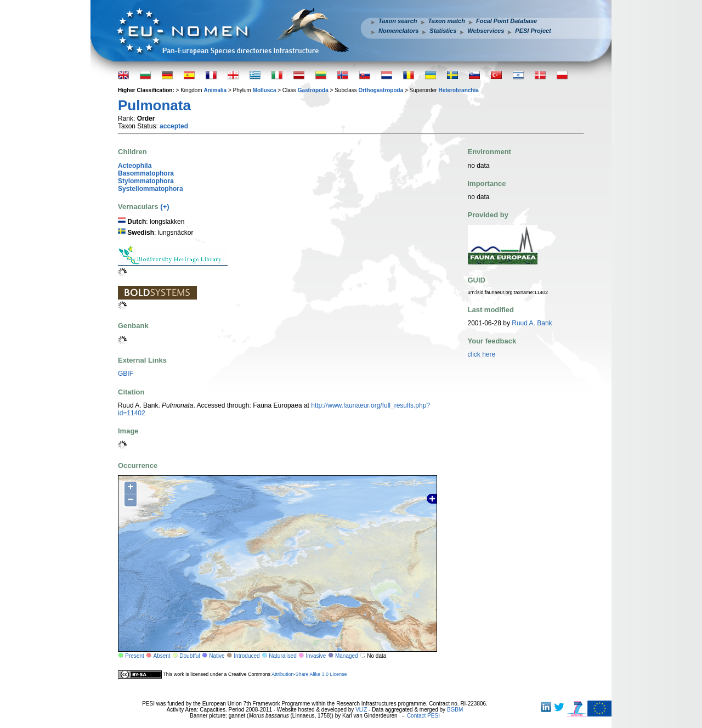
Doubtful (189, 656)
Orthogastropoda (381, 90)
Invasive (316, 656)
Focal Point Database (506, 21)
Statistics (443, 31)
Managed (347, 656)
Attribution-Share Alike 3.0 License (309, 674)
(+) (165, 207)
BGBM (455, 710)
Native (217, 656)
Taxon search (398, 21)
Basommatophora (146, 173)
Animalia (215, 90)
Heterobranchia (458, 90)
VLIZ (361, 710)
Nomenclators (398, 31)
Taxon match (447, 21)
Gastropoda (313, 90)
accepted (174, 126)
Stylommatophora (146, 181)
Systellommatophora (151, 189)
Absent (162, 656)
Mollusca (265, 90)
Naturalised (283, 656)
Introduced (247, 656)
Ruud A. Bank (532, 323)
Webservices (486, 31)
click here (482, 354)
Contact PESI (423, 716)
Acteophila (135, 166)
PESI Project (533, 31)
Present (134, 656)
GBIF (126, 374)
